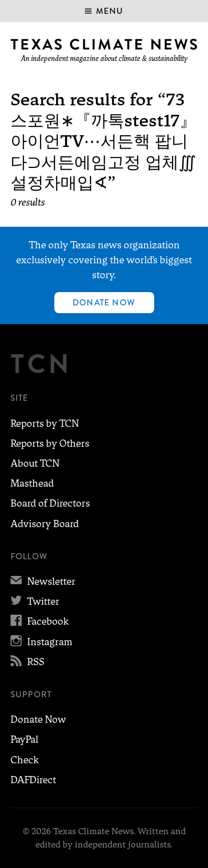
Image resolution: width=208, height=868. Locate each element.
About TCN (35, 463)
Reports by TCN (45, 423)
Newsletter (43, 581)
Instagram (41, 642)
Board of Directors (50, 503)
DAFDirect (33, 780)
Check (25, 760)
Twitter (35, 601)
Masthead (32, 483)
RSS (27, 662)
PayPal (24, 739)
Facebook (40, 621)
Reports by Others (50, 443)
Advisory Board (45, 524)
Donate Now (104, 303)
